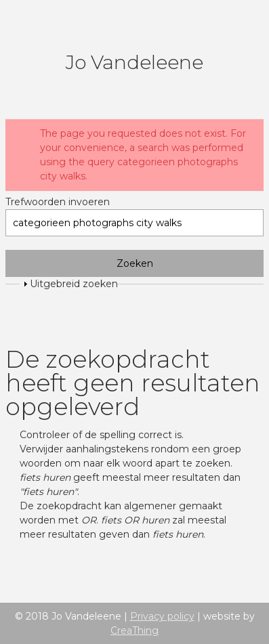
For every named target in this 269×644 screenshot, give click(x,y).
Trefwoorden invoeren (58, 202)
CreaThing (134, 630)
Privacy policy (162, 616)
